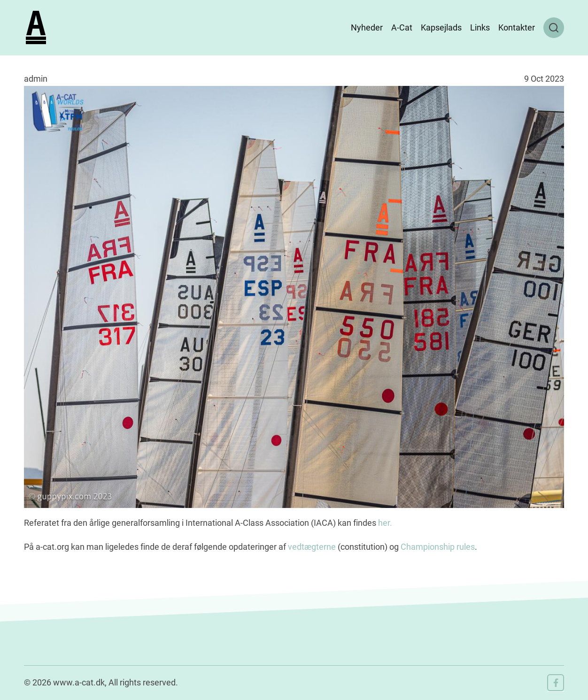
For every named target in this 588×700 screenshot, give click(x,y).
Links (480, 27)
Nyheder (367, 27)
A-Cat (402, 27)
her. (384, 523)
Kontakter (517, 27)
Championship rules (438, 547)
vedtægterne (312, 547)
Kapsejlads (441, 27)
